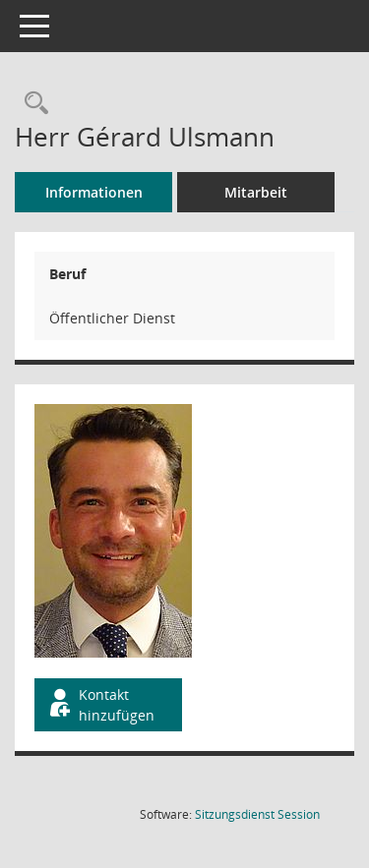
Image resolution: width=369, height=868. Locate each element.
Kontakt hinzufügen (100, 705)
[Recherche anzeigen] (31, 104)
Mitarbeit (256, 192)
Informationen (94, 192)
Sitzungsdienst (257, 814)
